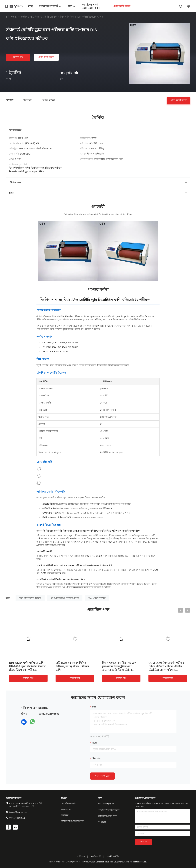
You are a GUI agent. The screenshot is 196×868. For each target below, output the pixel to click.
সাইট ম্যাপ (81, 856)
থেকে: (94, 743)
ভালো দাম (18, 57)
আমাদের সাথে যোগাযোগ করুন (73, 821)
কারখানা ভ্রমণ (66, 809)
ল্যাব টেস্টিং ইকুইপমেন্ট (106, 804)
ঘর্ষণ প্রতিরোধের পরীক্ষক (30, 598)
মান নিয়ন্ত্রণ (65, 815)
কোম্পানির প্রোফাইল (69, 803)
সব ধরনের (102, 822)
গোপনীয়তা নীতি (113, 856)
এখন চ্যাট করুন (46, 57)
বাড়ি (8, 17)
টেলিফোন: (96, 758)
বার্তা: (94, 707)
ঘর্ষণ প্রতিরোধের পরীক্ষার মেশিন (65, 598)
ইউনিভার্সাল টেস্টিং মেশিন (108, 816)
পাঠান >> (143, 842)
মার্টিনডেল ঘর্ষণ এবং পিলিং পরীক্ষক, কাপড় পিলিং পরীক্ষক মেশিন (72, 666)
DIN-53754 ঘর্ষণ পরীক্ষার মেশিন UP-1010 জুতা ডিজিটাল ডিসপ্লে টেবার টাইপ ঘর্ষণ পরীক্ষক (27, 666)
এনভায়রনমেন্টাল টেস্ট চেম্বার (109, 810)
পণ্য (14, 17)
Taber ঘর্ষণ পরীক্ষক (97, 598)
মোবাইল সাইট (96, 856)
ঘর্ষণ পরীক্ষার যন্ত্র (25, 17)
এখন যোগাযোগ (102, 776)
